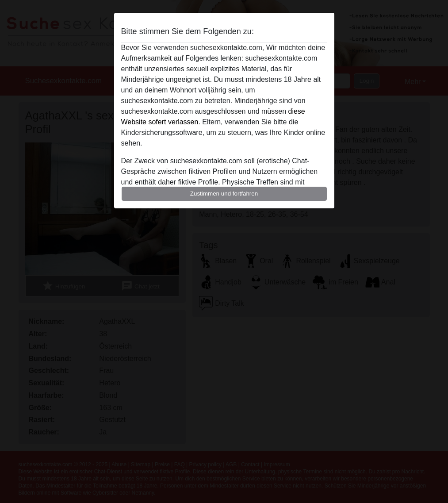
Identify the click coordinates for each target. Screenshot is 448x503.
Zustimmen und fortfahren (224, 194)
